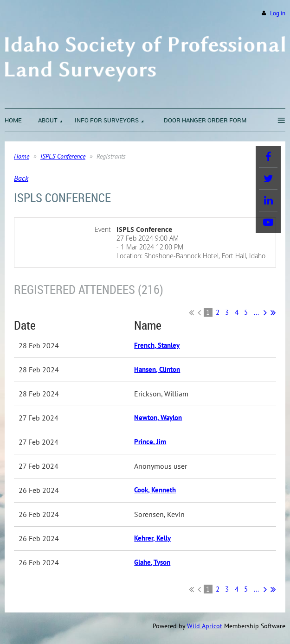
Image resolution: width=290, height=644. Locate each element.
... (256, 312)
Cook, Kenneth (155, 490)
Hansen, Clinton (157, 369)
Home (22, 156)
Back (21, 178)
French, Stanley (157, 345)
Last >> (273, 312)
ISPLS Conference (63, 156)
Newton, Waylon (158, 418)
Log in (278, 13)
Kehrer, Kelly (152, 538)
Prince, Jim (150, 442)
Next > (265, 312)
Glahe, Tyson (152, 562)
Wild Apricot (205, 626)
